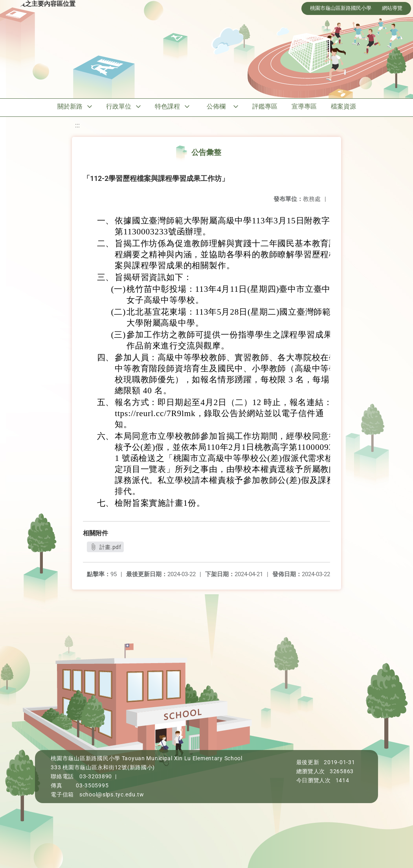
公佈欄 (216, 106)
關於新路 (70, 106)
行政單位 (119, 106)
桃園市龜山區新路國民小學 (341, 8)
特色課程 (167, 106)
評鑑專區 (265, 106)
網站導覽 (392, 8)
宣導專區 (304, 106)
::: (77, 125)
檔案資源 (343, 106)
